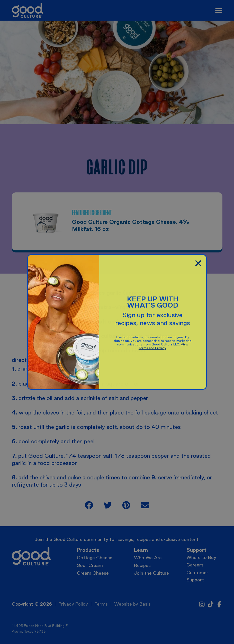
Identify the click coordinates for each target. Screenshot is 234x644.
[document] (117, 322)
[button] (198, 263)
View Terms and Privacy (163, 346)
